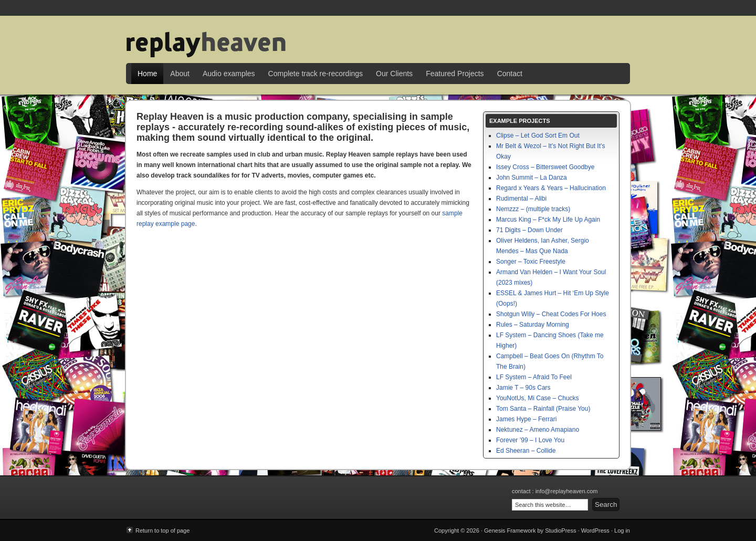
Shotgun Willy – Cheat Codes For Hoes (551, 314)
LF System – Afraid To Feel (534, 377)
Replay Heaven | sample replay (378, 37)
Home (147, 74)
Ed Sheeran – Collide (526, 451)
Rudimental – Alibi (521, 199)
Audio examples (229, 74)
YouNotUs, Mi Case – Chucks (538, 398)
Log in (622, 530)
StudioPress (560, 530)
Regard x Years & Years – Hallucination (551, 188)
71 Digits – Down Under (529, 230)
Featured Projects (455, 74)
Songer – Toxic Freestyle (531, 262)
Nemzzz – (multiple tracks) (533, 209)
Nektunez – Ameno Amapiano (538, 430)
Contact (510, 74)
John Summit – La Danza (532, 178)
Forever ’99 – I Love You (530, 440)
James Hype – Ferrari (526, 419)
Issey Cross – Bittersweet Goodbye (545, 167)
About (180, 74)
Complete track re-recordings (316, 74)
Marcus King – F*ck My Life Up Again (548, 220)
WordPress (595, 530)
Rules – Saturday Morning (533, 325)
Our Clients (394, 74)
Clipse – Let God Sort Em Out (538, 136)
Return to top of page (162, 530)
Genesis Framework (510, 530)
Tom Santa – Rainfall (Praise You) (543, 409)
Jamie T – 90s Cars (523, 388)
